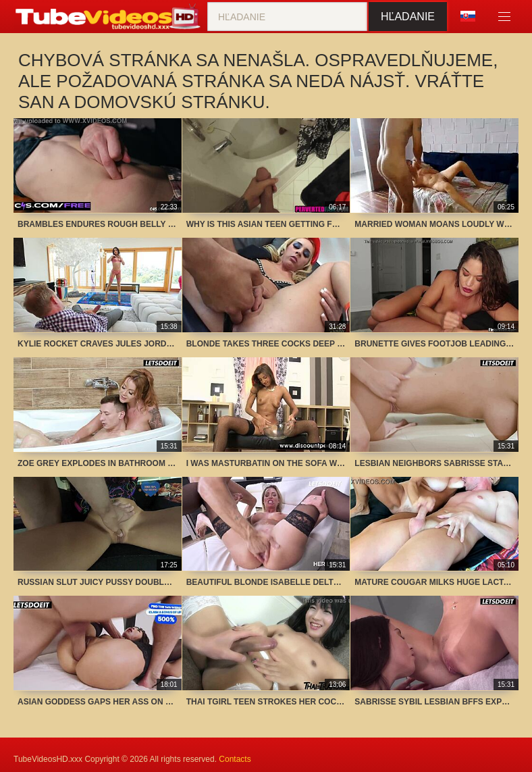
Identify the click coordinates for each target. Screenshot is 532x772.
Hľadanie (408, 17)
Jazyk (468, 16)
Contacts (235, 759)
